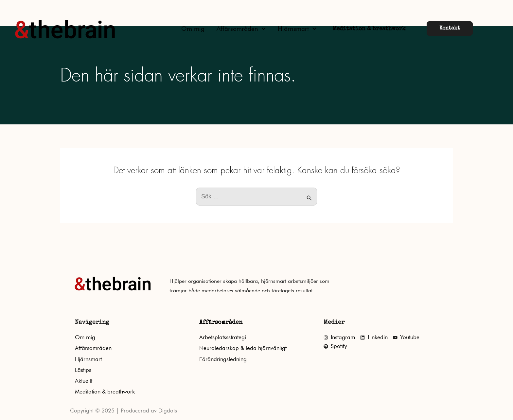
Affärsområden (241, 29)
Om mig (193, 28)
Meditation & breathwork (369, 29)
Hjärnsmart (297, 29)
